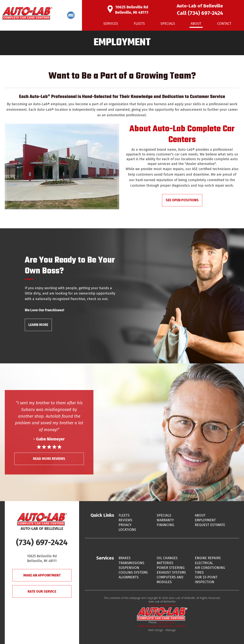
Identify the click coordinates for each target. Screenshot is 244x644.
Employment (205, 520)
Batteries (165, 563)
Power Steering (171, 568)
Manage (171, 630)
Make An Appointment (42, 575)
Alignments (129, 577)
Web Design (156, 630)
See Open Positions (182, 200)
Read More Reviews (49, 459)
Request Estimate (210, 525)
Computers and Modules (170, 580)
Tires (199, 572)
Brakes (125, 558)
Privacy (125, 525)
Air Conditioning (210, 568)
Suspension (129, 568)
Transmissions (131, 563)
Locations (127, 530)
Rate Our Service (42, 591)
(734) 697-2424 (205, 13)
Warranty (165, 520)
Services (111, 24)
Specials (168, 24)
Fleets (139, 24)
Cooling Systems (133, 572)
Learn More (38, 325)
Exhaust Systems (171, 572)
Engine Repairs (208, 558)
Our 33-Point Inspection (206, 580)
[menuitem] (111, 24)
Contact (224, 24)
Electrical (204, 563)
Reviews (125, 520)
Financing (165, 525)
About (196, 24)
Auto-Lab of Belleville (162, 605)
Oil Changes (167, 558)
